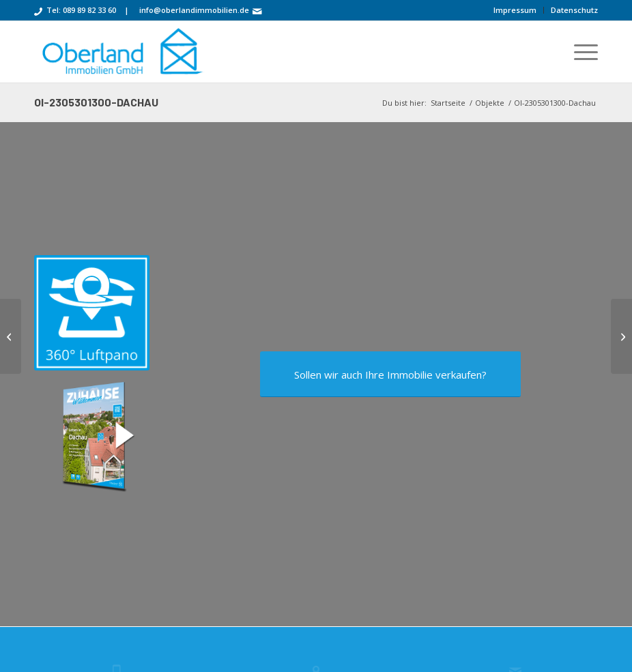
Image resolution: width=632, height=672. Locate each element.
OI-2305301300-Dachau (96, 102)
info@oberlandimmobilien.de (194, 10)
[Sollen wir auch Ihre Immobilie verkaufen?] (390, 376)
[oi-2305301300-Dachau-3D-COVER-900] (92, 435)
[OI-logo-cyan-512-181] (121, 52)
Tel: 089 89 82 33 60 (81, 10)
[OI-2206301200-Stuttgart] (11, 336)
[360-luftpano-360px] (92, 313)
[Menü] (579, 52)
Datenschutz (574, 10)
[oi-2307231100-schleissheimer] (621, 336)
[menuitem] (515, 10)
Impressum (515, 10)
